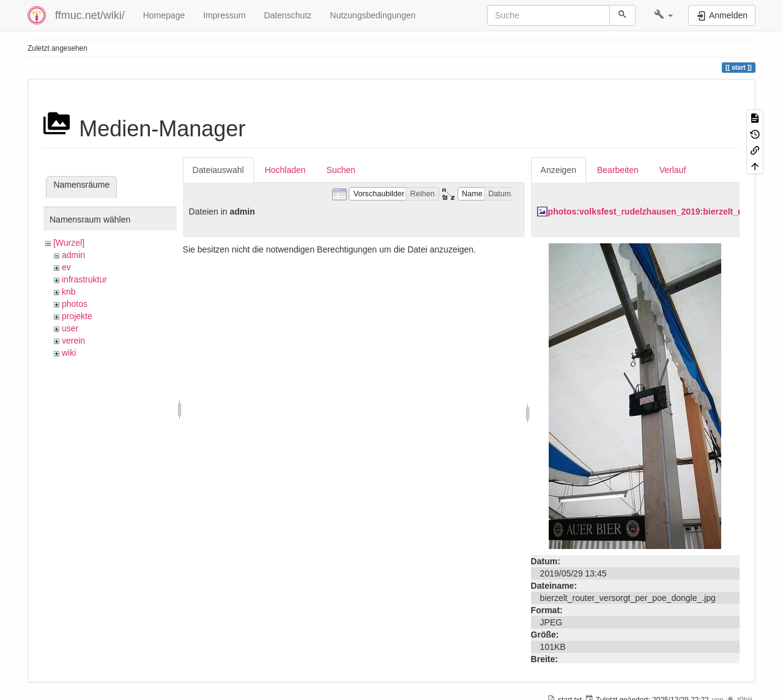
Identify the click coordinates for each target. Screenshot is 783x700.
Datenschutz (288, 15)
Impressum (224, 15)
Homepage (164, 15)
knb (69, 292)
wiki (69, 353)
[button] (663, 15)
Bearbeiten (618, 170)
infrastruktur (84, 279)
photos (75, 304)
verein (73, 341)
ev (66, 267)
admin (73, 255)
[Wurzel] (69, 243)
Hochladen (285, 170)
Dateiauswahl (218, 170)
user (70, 328)
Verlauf (673, 170)
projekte (77, 316)
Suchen (341, 170)
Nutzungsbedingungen (373, 15)
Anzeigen (558, 170)
